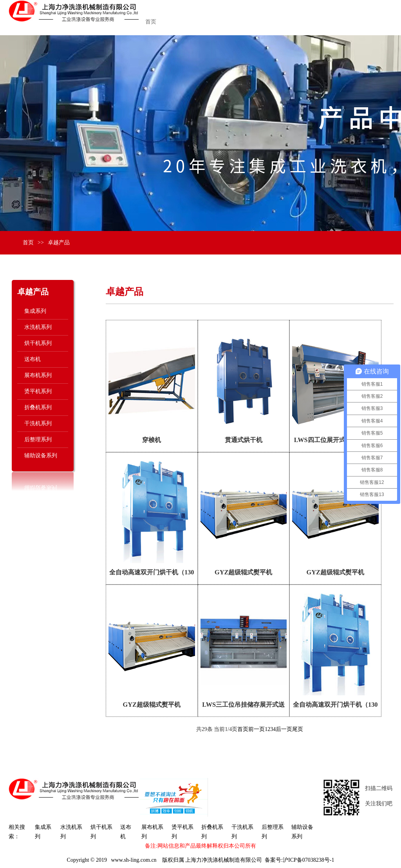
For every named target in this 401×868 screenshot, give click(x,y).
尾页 (298, 729)
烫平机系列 (38, 391)
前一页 (256, 729)
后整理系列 (38, 439)
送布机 (33, 359)
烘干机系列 (38, 343)
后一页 (284, 729)
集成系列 (35, 311)
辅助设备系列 (41, 456)
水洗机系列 (38, 327)
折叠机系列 (38, 407)
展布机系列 (38, 375)
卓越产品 (59, 243)
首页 (151, 22)
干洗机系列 (38, 423)
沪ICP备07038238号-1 (308, 860)
